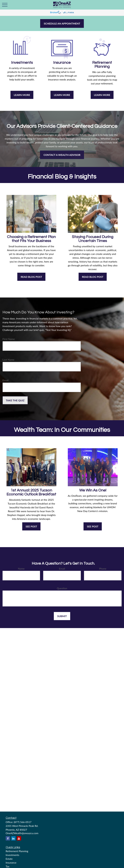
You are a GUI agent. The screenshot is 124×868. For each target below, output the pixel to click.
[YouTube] (19, 838)
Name (21, 569)
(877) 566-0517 (22, 822)
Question (62, 588)
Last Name (8, 360)
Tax (8, 866)
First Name (9, 339)
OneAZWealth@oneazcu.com (22, 833)
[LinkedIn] (13, 838)
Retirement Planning (17, 851)
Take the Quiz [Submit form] (15, 400)
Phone (103, 569)
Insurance (11, 863)
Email (6, 380)
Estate (9, 859)
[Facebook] (8, 838)
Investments (12, 855)
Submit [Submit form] (62, 616)
